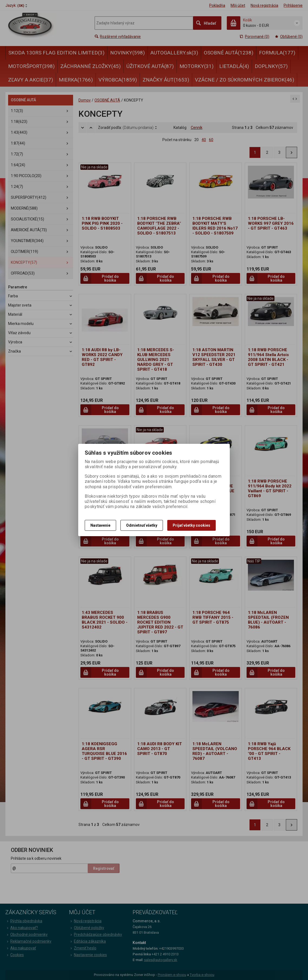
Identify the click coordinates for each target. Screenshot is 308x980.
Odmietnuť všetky (142, 525)
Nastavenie (100, 525)
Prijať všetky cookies (191, 525)
